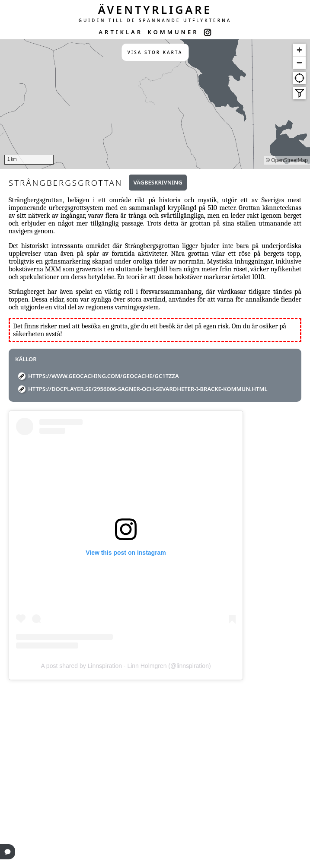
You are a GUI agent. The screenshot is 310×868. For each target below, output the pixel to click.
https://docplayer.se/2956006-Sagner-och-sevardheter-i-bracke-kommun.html (148, 389)
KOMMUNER (173, 32)
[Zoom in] (299, 50)
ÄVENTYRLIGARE (155, 10)
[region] (155, 104)
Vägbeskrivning (158, 182)
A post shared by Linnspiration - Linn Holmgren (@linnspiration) (126, 666)
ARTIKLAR (121, 32)
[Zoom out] (299, 62)
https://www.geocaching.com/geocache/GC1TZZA (104, 376)
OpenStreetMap (289, 160)
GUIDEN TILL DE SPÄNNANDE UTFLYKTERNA (155, 20)
